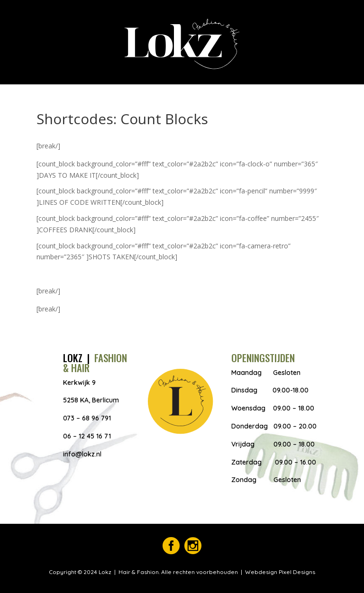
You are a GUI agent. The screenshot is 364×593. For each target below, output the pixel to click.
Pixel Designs (296, 572)
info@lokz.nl (82, 454)
